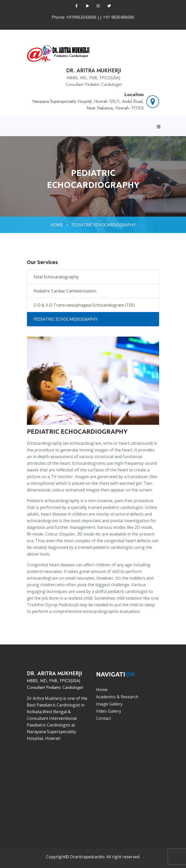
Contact (104, 718)
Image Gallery (109, 704)
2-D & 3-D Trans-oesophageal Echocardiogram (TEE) (84, 305)
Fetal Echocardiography (56, 277)
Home (102, 690)
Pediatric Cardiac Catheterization (65, 291)
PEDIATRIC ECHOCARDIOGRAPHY (104, 225)
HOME (57, 225)
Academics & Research (117, 697)
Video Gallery (109, 711)
